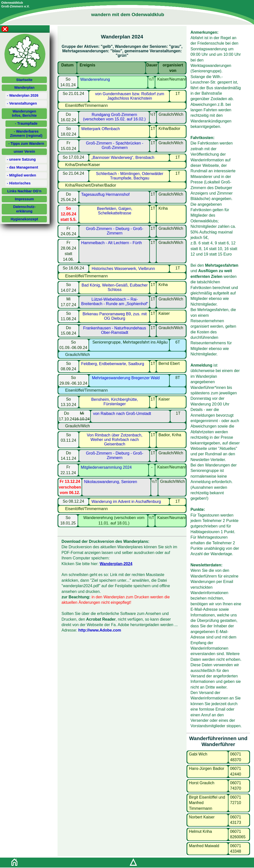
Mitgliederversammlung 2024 (106, 467)
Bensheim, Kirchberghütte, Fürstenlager (115, 402)
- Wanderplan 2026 (23, 95)
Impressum (24, 199)
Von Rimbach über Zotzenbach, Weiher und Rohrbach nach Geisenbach (115, 440)
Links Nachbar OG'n (24, 191)
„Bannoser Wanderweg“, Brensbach (123, 158)
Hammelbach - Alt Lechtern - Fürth (111, 243)
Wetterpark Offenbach (100, 129)
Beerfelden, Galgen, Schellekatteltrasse (115, 211)
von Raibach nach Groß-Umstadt (122, 414)
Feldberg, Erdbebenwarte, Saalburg (113, 364)
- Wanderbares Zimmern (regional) (26, 133)
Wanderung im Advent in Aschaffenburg (126, 502)
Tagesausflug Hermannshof (105, 194)
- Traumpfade (26, 123)
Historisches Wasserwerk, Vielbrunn (123, 269)
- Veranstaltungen (22, 103)
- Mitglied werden (22, 175)
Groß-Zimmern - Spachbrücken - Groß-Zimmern (115, 145)
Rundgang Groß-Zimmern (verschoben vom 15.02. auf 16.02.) (114, 117)
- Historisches (19, 183)
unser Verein (24, 151)
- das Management (23, 167)
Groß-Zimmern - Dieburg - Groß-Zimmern (115, 231)
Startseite (24, 80)
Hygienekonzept (24, 219)
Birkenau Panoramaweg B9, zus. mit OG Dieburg (115, 316)
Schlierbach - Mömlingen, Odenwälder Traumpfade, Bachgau (130, 176)
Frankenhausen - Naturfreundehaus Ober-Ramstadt (115, 330)
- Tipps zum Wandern (26, 144)
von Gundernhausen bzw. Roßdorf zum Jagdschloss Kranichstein (129, 96)
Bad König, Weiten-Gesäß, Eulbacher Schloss (115, 287)
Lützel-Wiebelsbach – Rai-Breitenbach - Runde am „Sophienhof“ (115, 302)
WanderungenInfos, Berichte (24, 113)
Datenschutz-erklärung (24, 209)
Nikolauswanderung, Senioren (111, 482)
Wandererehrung (95, 79)
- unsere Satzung (21, 159)
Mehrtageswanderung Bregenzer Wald (126, 378)
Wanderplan (24, 87)
